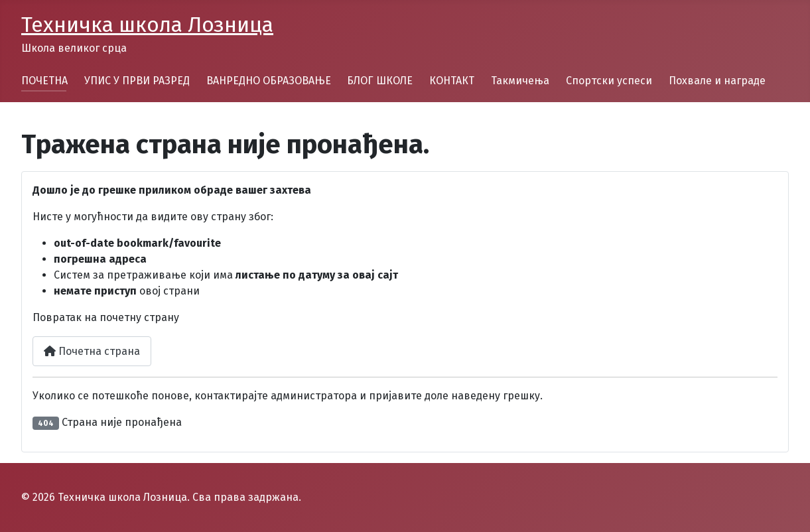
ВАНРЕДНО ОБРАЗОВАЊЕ (269, 81)
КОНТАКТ (452, 81)
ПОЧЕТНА (44, 81)
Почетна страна (92, 351)
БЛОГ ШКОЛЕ (380, 81)
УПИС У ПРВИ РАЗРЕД (137, 81)
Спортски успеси (609, 81)
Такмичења (520, 81)
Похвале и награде (717, 81)
